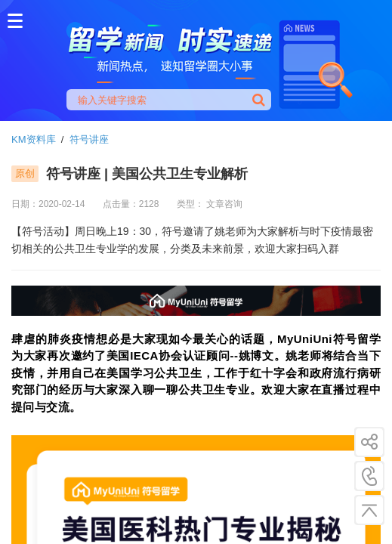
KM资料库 (34, 139)
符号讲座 (89, 139)
